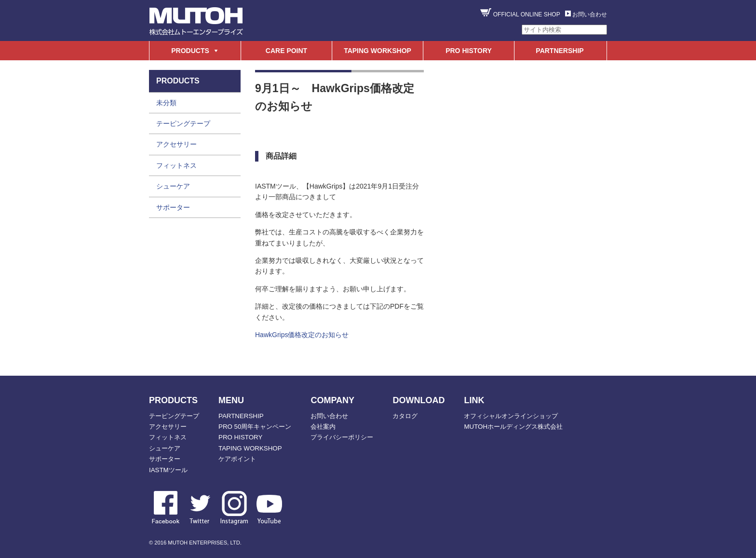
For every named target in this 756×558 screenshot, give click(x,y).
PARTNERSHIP (560, 51)
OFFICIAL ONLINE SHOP (527, 14)
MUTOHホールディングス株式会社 (513, 427)
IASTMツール (168, 470)
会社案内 (323, 427)
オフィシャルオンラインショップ (511, 416)
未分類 (166, 103)
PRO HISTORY (469, 51)
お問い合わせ (590, 14)
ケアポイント (237, 459)
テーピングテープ (183, 123)
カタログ (405, 416)
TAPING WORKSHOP (378, 51)
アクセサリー (176, 144)
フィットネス (176, 165)
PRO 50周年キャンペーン (255, 427)
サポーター (173, 207)
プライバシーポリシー (342, 437)
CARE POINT (286, 51)
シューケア (173, 186)
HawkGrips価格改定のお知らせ (302, 335)
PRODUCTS (190, 51)
